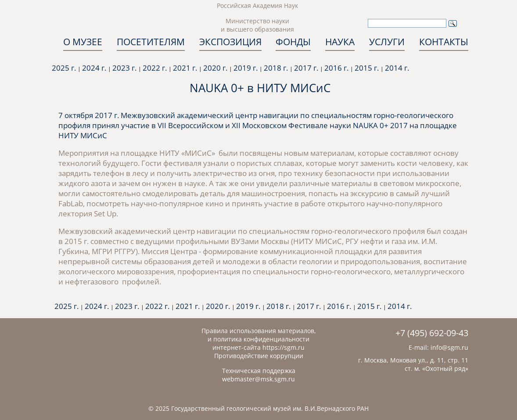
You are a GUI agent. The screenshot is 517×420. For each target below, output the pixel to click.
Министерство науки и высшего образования (257, 25)
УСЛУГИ (387, 42)
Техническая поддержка (259, 371)
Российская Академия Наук (257, 5)
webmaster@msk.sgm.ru (258, 379)
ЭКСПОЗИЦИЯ (230, 42)
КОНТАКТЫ (444, 42)
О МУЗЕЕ (83, 42)
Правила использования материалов (258, 331)
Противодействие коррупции (259, 356)
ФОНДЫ (293, 42)
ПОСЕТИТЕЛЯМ (151, 42)
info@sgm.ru (449, 347)
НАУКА (340, 42)
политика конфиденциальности (261, 339)
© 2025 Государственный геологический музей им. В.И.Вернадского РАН (258, 408)
